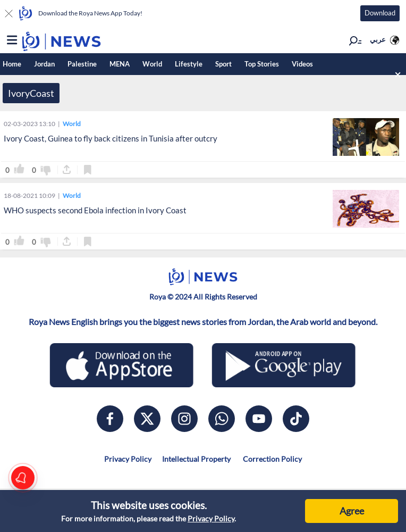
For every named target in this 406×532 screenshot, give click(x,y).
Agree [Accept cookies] (352, 511)
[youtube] (259, 419)
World (152, 64)
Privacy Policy (211, 518)
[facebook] (110, 419)
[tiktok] (296, 419)
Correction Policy (272, 459)
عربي (378, 39)
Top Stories (262, 64)
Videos (302, 64)
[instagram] (184, 419)
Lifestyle (189, 64)
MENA (120, 64)
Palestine (82, 64)
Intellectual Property (196, 459)
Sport (223, 64)
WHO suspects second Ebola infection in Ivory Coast (95, 210)
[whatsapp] (222, 419)
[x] (147, 419)
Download (380, 13)
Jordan (44, 64)
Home (12, 64)
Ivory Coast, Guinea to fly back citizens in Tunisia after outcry (111, 138)
